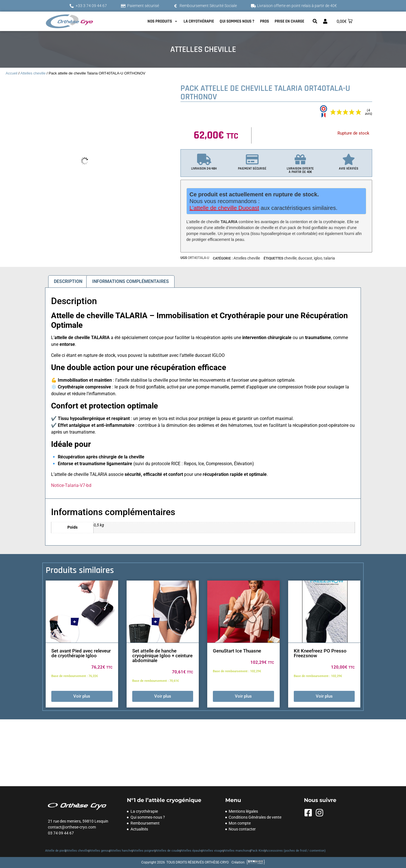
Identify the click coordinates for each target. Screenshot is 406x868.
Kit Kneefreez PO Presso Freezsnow (320, 653)
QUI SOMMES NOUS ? (237, 21)
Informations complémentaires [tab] (131, 281)
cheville (290, 258)
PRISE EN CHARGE (289, 21)
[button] (315, 21)
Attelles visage (213, 851)
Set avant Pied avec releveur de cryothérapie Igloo (81, 653)
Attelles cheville (33, 73)
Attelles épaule (191, 851)
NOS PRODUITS (163, 21)
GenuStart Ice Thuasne (237, 651)
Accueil (12, 73)
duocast (305, 258)
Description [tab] (68, 281)
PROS (264, 21)
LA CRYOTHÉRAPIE (199, 21)
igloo (318, 258)
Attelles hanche (121, 851)
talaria (329, 258)
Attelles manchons (237, 851)
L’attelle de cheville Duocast (224, 208)
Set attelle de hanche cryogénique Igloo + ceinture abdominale (162, 656)
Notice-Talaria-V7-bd (71, 485)
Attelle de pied (55, 851)
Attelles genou (99, 851)
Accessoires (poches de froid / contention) (295, 851)
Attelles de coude (168, 851)
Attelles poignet (144, 851)
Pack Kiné (258, 851)
